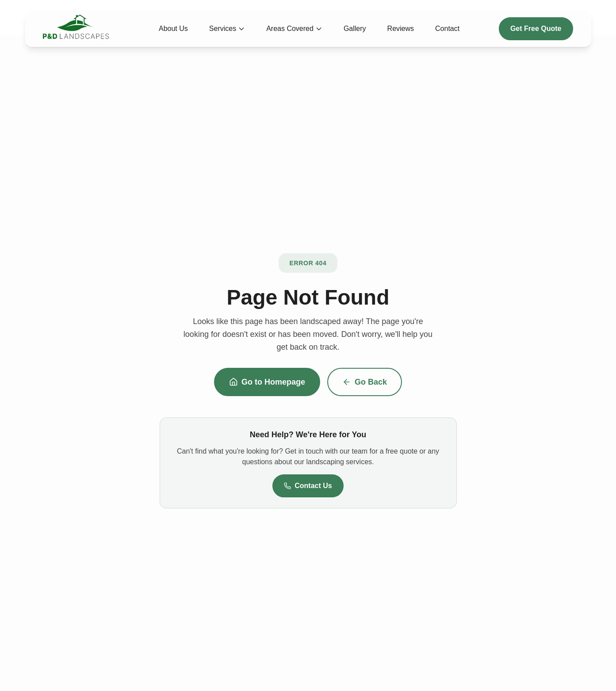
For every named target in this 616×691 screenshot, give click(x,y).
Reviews (401, 29)
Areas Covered (294, 29)
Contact (447, 29)
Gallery (355, 29)
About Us (173, 29)
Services (227, 29)
